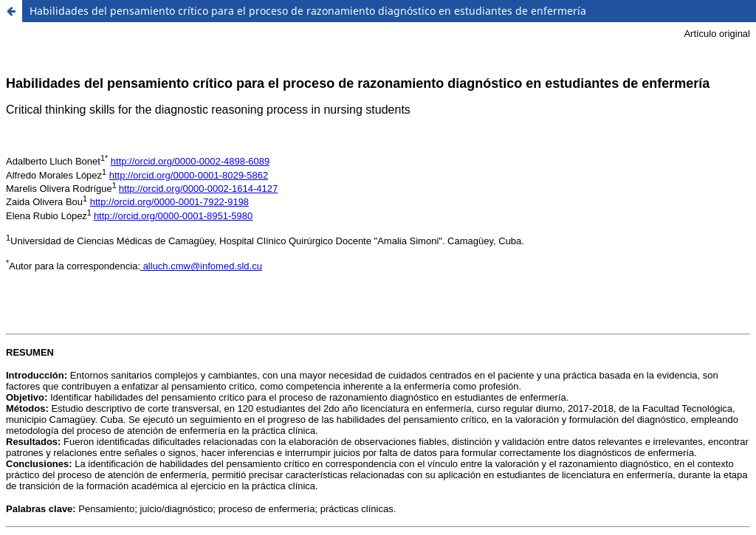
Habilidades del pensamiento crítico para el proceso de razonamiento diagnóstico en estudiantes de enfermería (308, 11)
